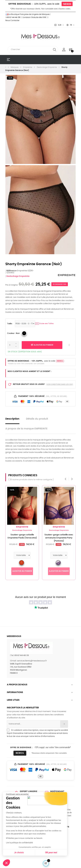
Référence (11, 271)
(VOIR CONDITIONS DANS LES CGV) (60, 384)
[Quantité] (13, 345)
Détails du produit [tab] (37, 419)
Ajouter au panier (42, 345)
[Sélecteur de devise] (59, 25)
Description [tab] (12, 419)
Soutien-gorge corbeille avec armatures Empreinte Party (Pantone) (59, 538)
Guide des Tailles (44, 324)
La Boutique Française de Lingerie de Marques (27, 14)
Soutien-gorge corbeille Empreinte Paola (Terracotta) (23, 536)
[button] (6, 863)
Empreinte (23, 527)
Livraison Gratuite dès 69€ (34, 17)
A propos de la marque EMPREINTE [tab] (26, 429)
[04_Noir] (24, 333)
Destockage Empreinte (18, 276)
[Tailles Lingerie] (25, 324)
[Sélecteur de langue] (70, 25)
